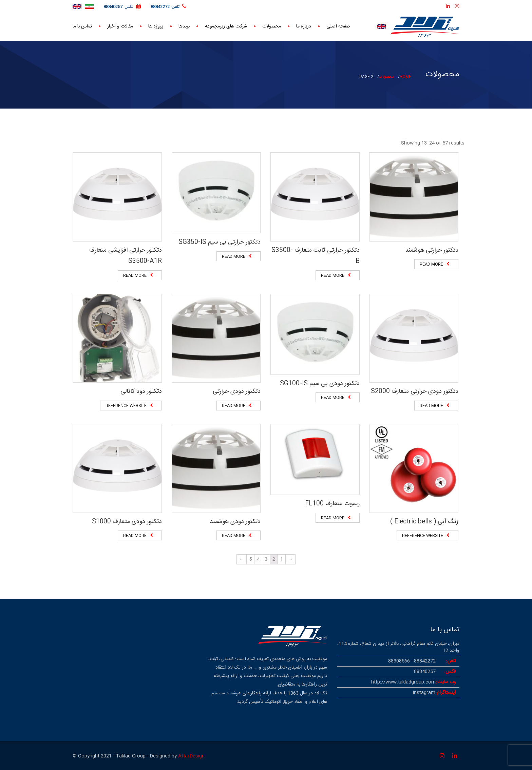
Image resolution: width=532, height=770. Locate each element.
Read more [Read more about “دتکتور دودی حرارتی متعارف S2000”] (431, 406)
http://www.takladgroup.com (403, 682)
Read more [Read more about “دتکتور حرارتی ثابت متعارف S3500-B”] (333, 275)
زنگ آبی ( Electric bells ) (424, 522)
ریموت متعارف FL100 (332, 504)
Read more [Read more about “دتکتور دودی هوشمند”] (234, 536)
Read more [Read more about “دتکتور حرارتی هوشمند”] (431, 264)
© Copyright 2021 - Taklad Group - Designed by (125, 756)
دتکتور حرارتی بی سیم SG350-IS (220, 242)
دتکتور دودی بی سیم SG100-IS (320, 384)
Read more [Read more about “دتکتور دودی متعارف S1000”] (135, 536)
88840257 (113, 7)
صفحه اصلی (338, 26)
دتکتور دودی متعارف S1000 (127, 522)
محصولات (272, 26)
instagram (424, 693)
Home (405, 77)
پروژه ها (156, 26)
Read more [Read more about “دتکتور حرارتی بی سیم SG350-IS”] (234, 256)
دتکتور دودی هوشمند (235, 522)
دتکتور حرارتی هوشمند (432, 250)
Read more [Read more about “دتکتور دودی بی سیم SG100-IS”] (333, 398)
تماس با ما (82, 26)
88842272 (160, 7)
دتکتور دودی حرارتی (237, 391)
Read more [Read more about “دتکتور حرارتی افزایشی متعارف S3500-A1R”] (135, 275)
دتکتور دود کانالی (141, 391)
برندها (184, 26)
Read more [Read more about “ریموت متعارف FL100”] (333, 518)
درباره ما (304, 26)
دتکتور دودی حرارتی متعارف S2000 (415, 391)
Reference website (126, 406)
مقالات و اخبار (120, 26)
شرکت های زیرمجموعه (226, 26)
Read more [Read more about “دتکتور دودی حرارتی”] (234, 406)
